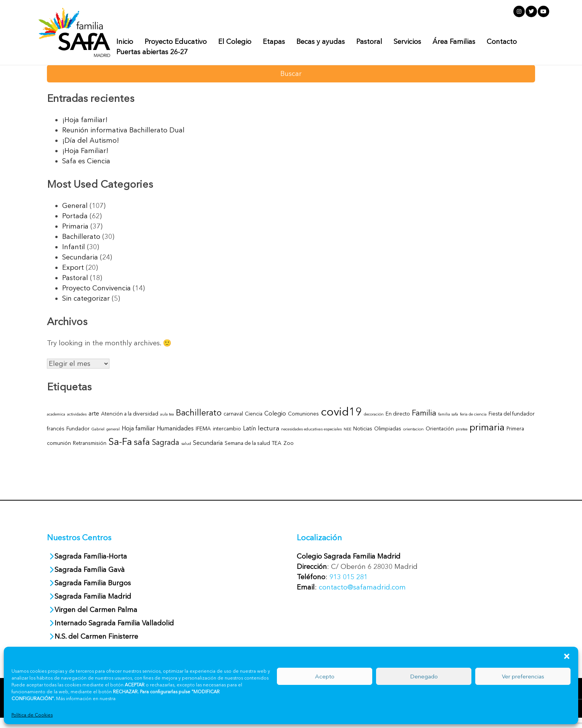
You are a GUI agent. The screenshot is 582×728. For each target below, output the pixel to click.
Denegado (424, 676)
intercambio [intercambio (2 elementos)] (227, 428)
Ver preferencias (523, 676)
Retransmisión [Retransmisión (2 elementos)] (90, 443)
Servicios (407, 42)
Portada (75, 216)
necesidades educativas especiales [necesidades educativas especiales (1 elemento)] (311, 429)
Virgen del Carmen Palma (96, 610)
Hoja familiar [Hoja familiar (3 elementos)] (138, 428)
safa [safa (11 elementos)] (142, 442)
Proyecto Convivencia (96, 288)
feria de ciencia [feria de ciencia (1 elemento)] (473, 414)
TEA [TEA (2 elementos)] (277, 443)
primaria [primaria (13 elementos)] (487, 427)
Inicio (125, 42)
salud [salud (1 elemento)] (186, 444)
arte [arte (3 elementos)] (94, 413)
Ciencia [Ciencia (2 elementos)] (254, 414)
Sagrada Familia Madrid (93, 596)
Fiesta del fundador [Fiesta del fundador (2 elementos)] (512, 414)
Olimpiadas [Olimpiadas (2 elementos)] (388, 428)
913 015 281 (349, 577)
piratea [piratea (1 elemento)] (462, 429)
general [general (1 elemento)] (113, 429)
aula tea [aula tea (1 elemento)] (167, 414)
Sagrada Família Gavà (91, 570)
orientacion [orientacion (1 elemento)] (413, 429)
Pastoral (369, 42)
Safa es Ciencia (86, 161)
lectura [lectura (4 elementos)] (268, 428)
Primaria (75, 226)
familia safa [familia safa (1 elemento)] (448, 414)
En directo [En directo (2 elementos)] (398, 414)
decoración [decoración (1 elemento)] (374, 414)
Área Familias (454, 42)
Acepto (325, 676)
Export (73, 267)
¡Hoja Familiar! (85, 151)
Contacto (502, 42)
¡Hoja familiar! (85, 120)
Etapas (274, 42)
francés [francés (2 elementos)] (56, 428)
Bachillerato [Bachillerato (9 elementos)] (199, 413)
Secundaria (80, 257)
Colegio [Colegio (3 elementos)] (275, 413)
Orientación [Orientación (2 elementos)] (440, 428)
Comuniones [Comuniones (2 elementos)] (303, 414)
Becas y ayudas (321, 42)
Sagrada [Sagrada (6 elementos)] (166, 442)
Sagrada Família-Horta (91, 556)
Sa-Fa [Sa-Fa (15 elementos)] (120, 441)
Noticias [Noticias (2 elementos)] (363, 428)
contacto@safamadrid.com (362, 587)
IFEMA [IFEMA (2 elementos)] (203, 428)
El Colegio (235, 42)
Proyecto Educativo (176, 42)
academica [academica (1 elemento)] (56, 414)
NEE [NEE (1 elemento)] (347, 429)
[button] (567, 656)
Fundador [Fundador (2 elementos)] (78, 428)
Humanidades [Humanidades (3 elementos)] (175, 428)
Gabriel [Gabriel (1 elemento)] (98, 429)
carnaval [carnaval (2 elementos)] (233, 414)
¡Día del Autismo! (91, 140)
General (75, 206)
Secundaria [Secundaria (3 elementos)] (208, 443)
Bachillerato (81, 237)
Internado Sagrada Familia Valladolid (114, 623)
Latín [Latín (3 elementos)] (249, 428)
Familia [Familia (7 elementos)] (424, 413)
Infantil (74, 247)
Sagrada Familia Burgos (93, 583)
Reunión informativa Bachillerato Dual (123, 130)
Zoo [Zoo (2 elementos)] (289, 443)
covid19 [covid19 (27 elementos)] (341, 412)
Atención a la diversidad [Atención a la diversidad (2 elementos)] (130, 414)
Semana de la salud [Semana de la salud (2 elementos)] (247, 443)
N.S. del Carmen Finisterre (96, 636)
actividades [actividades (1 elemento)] (77, 414)
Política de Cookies (32, 715)
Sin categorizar (86, 298)
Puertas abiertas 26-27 (152, 52)
